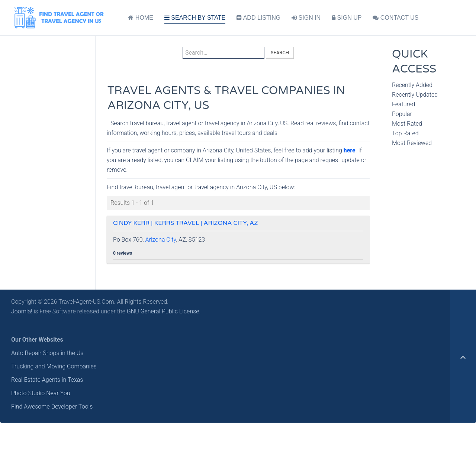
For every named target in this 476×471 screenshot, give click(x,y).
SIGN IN (306, 18)
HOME (140, 18)
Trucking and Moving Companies (54, 366)
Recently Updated (415, 95)
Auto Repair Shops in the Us (47, 353)
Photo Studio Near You (41, 393)
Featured (403, 104)
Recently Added (412, 85)
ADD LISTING (258, 18)
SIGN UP (347, 18)
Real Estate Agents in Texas (47, 380)
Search (280, 53)
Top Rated (405, 133)
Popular (402, 114)
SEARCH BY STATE (195, 18)
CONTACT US (395, 18)
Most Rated (407, 124)
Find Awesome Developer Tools (52, 407)
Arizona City (161, 240)
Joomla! (22, 311)
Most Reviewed (412, 143)
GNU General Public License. (164, 311)
